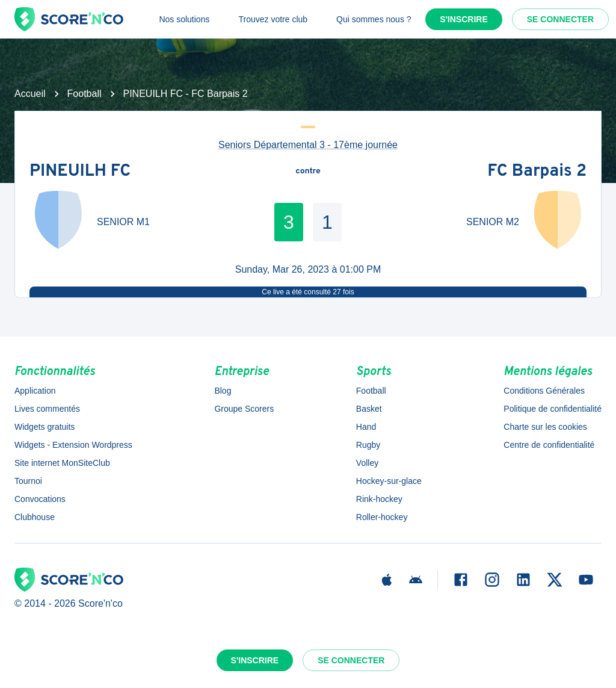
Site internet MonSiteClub (62, 463)
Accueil (30, 94)
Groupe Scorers (244, 409)
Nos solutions (184, 19)
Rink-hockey (379, 499)
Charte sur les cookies (545, 427)
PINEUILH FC (80, 172)
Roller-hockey (382, 517)
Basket (369, 409)
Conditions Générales (544, 391)
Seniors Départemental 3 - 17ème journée (308, 145)
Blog (223, 391)
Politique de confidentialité (553, 409)
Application (35, 391)
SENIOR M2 (493, 222)
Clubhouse (35, 517)
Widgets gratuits (45, 427)
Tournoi (28, 481)
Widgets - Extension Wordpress (73, 445)
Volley (367, 463)
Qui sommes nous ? (374, 19)
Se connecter (560, 19)
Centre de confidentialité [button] (549, 445)
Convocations (40, 499)
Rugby (368, 445)
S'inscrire (464, 19)
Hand (366, 427)
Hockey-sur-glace (389, 481)
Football (85, 94)
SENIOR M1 (123, 222)
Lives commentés (47, 409)
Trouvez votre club (273, 19)
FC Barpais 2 (537, 172)
